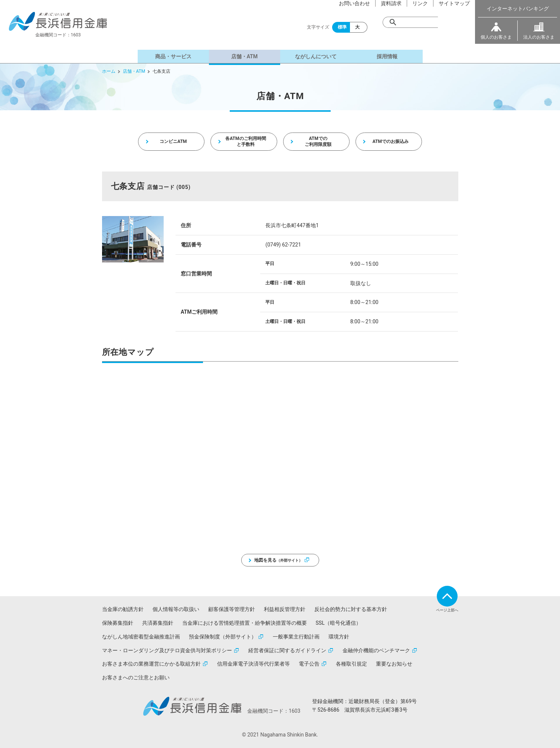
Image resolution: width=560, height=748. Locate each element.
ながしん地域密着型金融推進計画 (141, 637)
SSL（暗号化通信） (338, 623)
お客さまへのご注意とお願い (136, 677)
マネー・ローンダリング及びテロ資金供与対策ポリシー (167, 650)
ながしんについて (316, 64)
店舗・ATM (245, 64)
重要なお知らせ (394, 664)
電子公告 (309, 664)
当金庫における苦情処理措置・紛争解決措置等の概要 (245, 623)
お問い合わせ (354, 12)
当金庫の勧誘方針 (123, 609)
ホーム (109, 71)
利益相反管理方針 (285, 609)
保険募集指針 (118, 623)
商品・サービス (173, 64)
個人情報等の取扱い (176, 609)
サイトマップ (454, 12)
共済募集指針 (158, 623)
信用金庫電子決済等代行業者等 (253, 664)
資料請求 (391, 12)
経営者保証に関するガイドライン (287, 650)
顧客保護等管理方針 (232, 609)
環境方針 (339, 637)
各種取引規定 (351, 664)
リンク (420, 12)
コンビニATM (173, 141)
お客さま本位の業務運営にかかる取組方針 (151, 664)
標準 (342, 45)
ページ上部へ (447, 610)
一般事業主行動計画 (296, 637)
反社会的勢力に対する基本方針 (351, 609)
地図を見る (278, 560)
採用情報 (387, 64)
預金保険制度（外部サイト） (223, 637)
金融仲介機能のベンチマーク (376, 650)
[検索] (410, 41)
